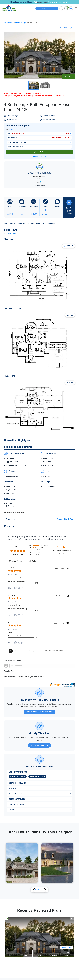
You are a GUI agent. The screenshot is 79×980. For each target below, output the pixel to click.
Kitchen (12, 788)
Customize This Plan (40, 745)
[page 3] (20, 651)
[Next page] (34, 651)
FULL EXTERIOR (15, 961)
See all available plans (59, 2)
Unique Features (16, 804)
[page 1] (11, 651)
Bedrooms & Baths (17, 783)
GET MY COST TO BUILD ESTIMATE (39, 712)
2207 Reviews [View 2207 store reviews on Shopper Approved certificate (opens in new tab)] (20, 554)
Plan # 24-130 (67, 947)
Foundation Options (37, 223)
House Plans (9, 23)
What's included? (10, 233)
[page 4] (25, 651)
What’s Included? (39, 156)
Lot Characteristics (18, 772)
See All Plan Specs (69, 207)
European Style (21, 23)
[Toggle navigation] (76, 8)
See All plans (40, 890)
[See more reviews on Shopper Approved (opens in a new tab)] (22, 588)
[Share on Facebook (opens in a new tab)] (15, 588)
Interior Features (17, 794)
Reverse (68, 77)
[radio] (39, 545)
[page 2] (16, 651)
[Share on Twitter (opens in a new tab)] (19, 588)
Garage (12, 810)
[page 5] (29, 651)
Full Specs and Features (15, 223)
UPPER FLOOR (57, 961)
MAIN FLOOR (36, 961)
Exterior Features (17, 799)
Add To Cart (39, 152)
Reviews (52, 223)
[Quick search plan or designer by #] (47, 8)
